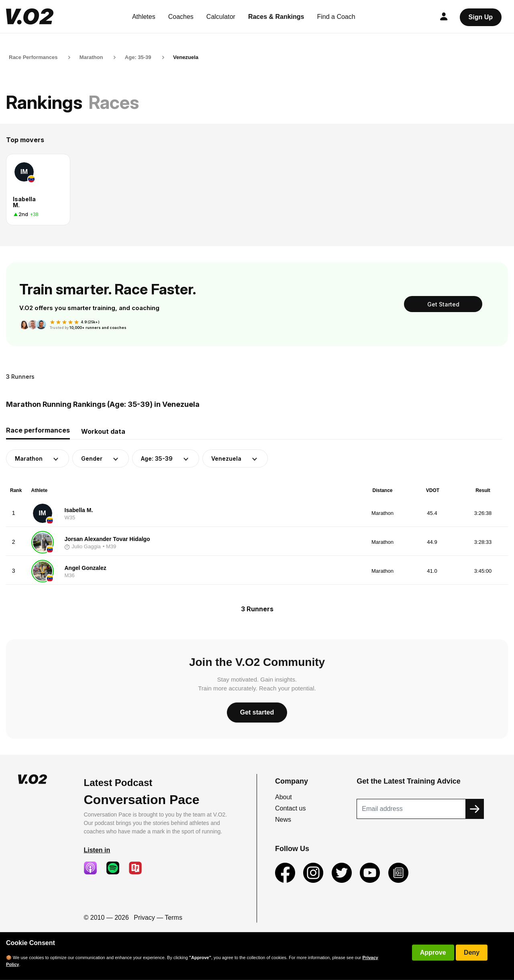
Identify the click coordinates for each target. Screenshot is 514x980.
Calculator (221, 17)
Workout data (103, 431)
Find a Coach (336, 17)
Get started (257, 712)
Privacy (144, 918)
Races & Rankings (276, 17)
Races (114, 102)
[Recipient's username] (411, 809)
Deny (472, 952)
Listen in (97, 850)
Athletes (144, 17)
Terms (173, 918)
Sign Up (481, 17)
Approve (433, 952)
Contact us (290, 808)
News (283, 820)
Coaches (181, 17)
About (284, 797)
